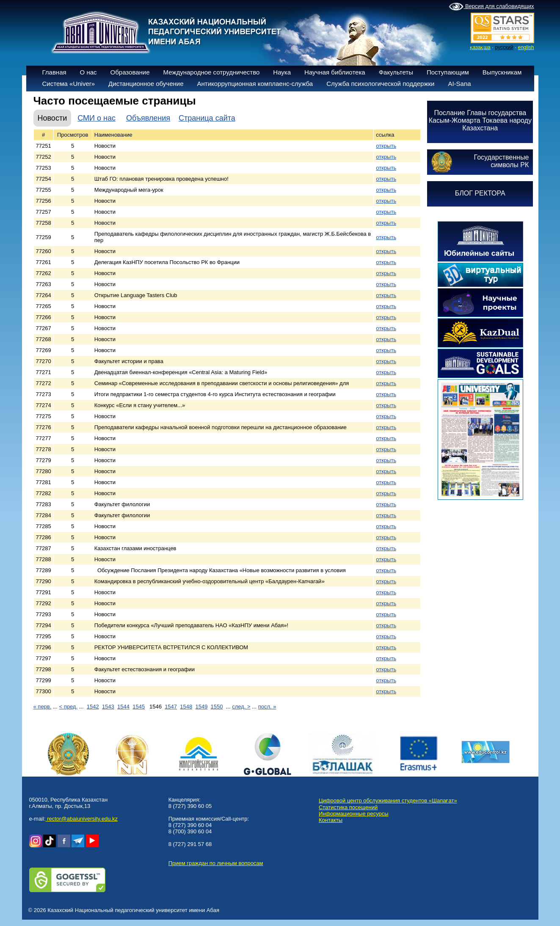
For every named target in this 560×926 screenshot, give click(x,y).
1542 (93, 707)
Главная (54, 72)
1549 (201, 707)
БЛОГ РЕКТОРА (480, 193)
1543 (108, 707)
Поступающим (448, 72)
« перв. (43, 707)
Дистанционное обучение (146, 84)
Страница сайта (207, 118)
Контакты (331, 820)
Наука (282, 72)
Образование (130, 72)
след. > (241, 707)
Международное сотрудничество (212, 72)
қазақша (480, 47)
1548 (186, 707)
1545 (139, 707)
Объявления (148, 118)
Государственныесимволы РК (502, 161)
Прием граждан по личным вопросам (216, 863)
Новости (52, 118)
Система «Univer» (69, 84)
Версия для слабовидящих (491, 7)
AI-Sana (459, 84)
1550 (217, 707)
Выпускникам (502, 72)
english (526, 47)
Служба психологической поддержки (380, 84)
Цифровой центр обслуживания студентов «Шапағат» (388, 801)
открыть (386, 146)
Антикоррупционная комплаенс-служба (255, 84)
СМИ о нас (97, 118)
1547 (171, 707)
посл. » (267, 707)
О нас (88, 72)
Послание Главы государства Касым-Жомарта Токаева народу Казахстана (480, 120)
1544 (123, 707)
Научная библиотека (335, 72)
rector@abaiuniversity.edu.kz (82, 819)
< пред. (68, 707)
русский (504, 47)
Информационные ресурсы (354, 814)
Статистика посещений (348, 807)
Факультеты (396, 72)
